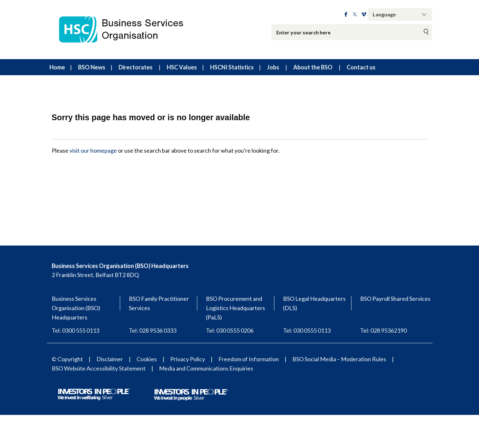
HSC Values (182, 67)
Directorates (136, 67)
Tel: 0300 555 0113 (75, 330)
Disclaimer (110, 359)
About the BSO (313, 67)
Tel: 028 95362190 (383, 330)
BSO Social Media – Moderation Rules (339, 359)
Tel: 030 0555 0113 (307, 330)
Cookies (147, 359)
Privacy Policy (188, 359)
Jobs (273, 67)
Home (57, 67)
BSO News (92, 67)
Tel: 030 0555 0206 (230, 330)
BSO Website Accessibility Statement (99, 368)
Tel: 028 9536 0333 (153, 330)
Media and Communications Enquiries (206, 368)
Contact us (361, 67)
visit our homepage (93, 150)
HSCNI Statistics (232, 67)
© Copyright (67, 359)
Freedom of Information (249, 359)
